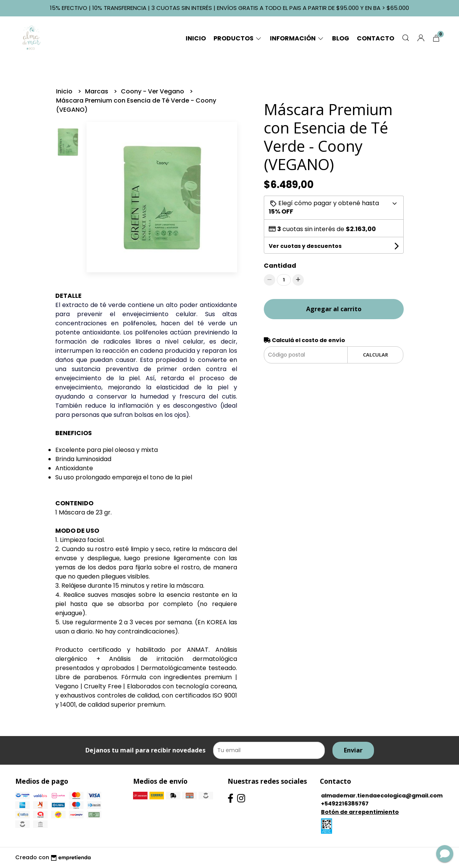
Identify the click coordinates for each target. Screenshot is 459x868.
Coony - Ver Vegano (153, 91)
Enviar (353, 750)
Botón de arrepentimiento (360, 812)
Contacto (376, 38)
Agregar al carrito (334, 309)
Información (297, 38)
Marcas (97, 91)
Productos (238, 38)
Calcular (376, 355)
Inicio (196, 38)
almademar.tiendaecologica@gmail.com (382, 796)
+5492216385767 (345, 804)
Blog (341, 38)
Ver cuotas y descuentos (305, 246)
